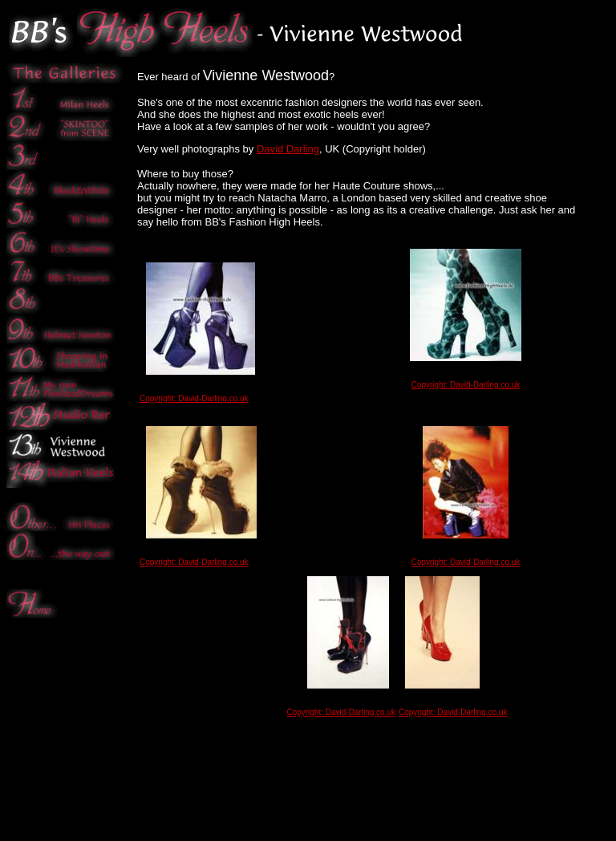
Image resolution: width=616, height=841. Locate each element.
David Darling (288, 149)
